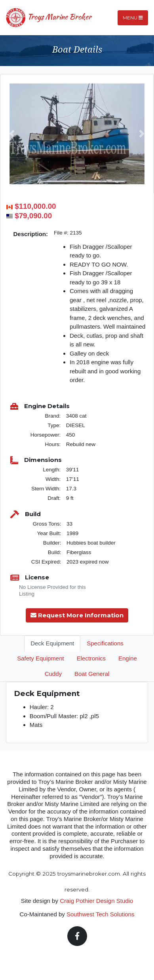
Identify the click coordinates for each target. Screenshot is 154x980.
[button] (12, 134)
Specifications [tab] (105, 643)
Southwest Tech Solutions (101, 914)
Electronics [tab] (91, 658)
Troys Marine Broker (49, 18)
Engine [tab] (128, 658)
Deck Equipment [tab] (52, 643)
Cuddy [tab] (53, 674)
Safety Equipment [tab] (40, 658)
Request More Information (77, 615)
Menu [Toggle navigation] (133, 18)
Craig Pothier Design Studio (96, 901)
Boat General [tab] (92, 674)
